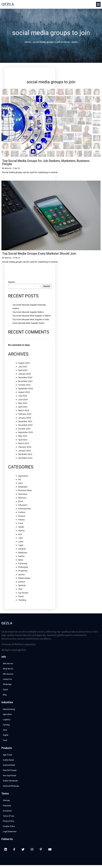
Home (28, 42)
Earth (21, 501)
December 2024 (25, 377)
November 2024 (25, 381)
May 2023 (23, 436)
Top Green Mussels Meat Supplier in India (31, 319)
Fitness (21, 520)
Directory (22, 498)
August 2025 (24, 363)
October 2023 (24, 429)
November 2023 (25, 425)
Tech (20, 589)
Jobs (20, 538)
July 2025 (23, 367)
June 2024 (23, 400)
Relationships (24, 578)
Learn (21, 542)
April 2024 (23, 407)
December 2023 (25, 421)
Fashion (22, 512)
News (21, 560)
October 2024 (24, 385)
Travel (21, 596)
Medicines (23, 553)
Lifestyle (22, 549)
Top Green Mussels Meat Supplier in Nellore (32, 316)
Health (21, 527)
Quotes (21, 575)
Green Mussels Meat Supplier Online (28, 323)
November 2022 (25, 458)
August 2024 (24, 392)
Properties (23, 571)
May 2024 (23, 403)
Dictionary (23, 494)
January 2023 (24, 451)
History (21, 531)
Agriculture (23, 476)
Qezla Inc (8, 168)
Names (21, 556)
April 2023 (23, 440)
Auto (20, 483)
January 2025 (24, 374)
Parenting (23, 563)
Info (20, 534)
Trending (22, 600)
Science (22, 582)
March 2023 (24, 443)
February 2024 (25, 414)
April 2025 (23, 370)
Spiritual (22, 585)
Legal (21, 545)
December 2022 (25, 454)
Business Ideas (25, 490)
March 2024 (24, 410)
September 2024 (26, 389)
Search (11, 282)
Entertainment (25, 509)
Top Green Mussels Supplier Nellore (28, 312)
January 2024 (24, 418)
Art (20, 479)
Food (21, 523)
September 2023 (26, 432)
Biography (23, 487)
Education (23, 505)
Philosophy (23, 567)
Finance (22, 516)
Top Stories (23, 593)
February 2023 (25, 447)
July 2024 (23, 396)
